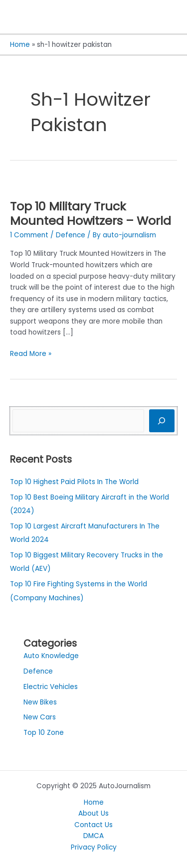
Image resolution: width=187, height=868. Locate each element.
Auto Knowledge (51, 656)
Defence (71, 235)
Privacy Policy (94, 847)
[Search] (162, 421)
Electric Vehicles (51, 687)
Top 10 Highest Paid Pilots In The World (74, 482)
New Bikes (40, 702)
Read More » (31, 353)
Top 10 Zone (44, 733)
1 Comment (29, 235)
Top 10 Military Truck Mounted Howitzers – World (91, 213)
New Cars (40, 717)
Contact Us (93, 825)
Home (94, 802)
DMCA (93, 836)
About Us (93, 813)
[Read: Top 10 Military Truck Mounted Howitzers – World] (10, 183)
